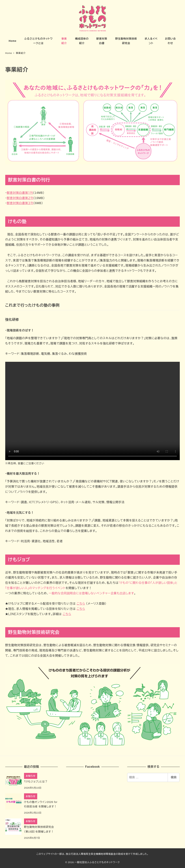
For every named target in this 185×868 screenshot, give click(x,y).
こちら (81, 604)
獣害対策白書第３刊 (20, 203)
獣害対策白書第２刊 (20, 198)
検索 (174, 777)
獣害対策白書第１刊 (20, 193)
